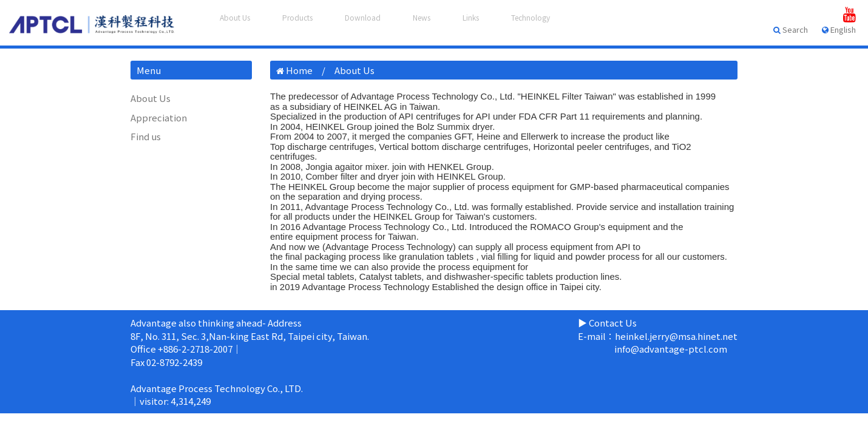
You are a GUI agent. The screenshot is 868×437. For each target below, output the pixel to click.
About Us (151, 98)
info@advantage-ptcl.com (671, 349)
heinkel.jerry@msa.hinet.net (676, 336)
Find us (146, 136)
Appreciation (159, 117)
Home (299, 70)
